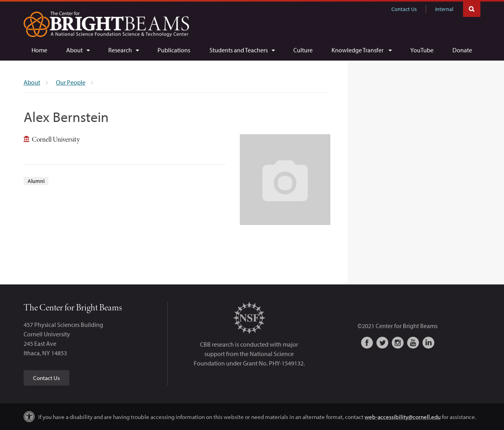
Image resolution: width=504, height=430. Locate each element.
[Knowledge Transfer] (361, 50)
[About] (78, 50)
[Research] (123, 50)
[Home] (39, 50)
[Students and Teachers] (242, 50)
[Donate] (462, 50)
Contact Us (404, 9)
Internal (444, 9)
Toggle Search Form (472, 8)
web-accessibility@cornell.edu (403, 417)
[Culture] (303, 50)
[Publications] (174, 50)
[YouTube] (422, 50)
